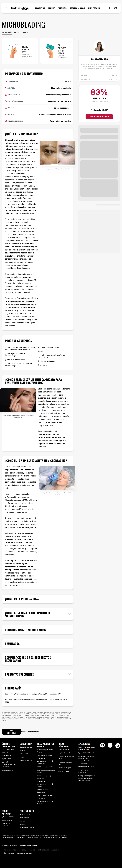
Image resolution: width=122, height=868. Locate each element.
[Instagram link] (102, 746)
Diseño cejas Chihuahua (45, 795)
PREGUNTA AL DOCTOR (78, 8)
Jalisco (22, 750)
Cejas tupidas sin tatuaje (86, 753)
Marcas (22, 821)
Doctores (18, 32)
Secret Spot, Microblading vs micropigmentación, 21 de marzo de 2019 (33, 694)
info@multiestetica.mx (30, 845)
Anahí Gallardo (99, 59)
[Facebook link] (110, 746)
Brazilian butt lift (64, 750)
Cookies (32, 850)
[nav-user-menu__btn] (116, 8)
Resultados (43, 351)
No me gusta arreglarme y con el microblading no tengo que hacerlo (86, 778)
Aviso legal (55, 850)
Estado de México (26, 760)
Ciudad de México (26, 747)
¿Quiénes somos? (8, 817)
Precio (26, 32)
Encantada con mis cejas (86, 767)
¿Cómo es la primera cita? (15, 360)
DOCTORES (51, 8)
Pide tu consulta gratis (99, 117)
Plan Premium (24, 818)
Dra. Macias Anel (8, 770)
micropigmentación (14, 161)
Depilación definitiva (65, 753)
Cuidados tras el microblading (50, 347)
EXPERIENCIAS (63, 8)
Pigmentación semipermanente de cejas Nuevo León (46, 761)
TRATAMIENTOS (40, 8)
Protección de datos (9, 850)
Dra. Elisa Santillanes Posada (61, 169)
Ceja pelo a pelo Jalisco (45, 755)
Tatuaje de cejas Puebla (45, 767)
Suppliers (23, 824)
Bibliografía (43, 365)
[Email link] (118, 746)
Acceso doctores (25, 814)
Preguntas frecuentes (47, 361)
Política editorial (8, 853)
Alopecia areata (64, 771)
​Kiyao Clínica (6, 759)
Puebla (22, 757)
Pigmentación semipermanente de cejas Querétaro (46, 784)
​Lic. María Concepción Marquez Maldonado (9, 764)
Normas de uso (23, 850)
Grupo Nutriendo (7, 755)
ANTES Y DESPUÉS (94, 8)
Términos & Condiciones (24, 853)
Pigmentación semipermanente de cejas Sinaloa (46, 801)
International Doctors (27, 828)
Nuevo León (24, 754)
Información (7, 32)
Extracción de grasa (65, 768)
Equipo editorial (7, 820)
